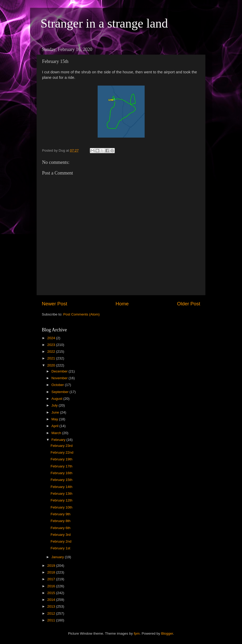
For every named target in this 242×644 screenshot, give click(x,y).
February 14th (62, 487)
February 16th (62, 473)
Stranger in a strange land (104, 23)
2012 (52, 613)
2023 (52, 345)
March (57, 433)
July (55, 405)
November (60, 378)
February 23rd (62, 446)
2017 (52, 579)
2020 (52, 365)
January (58, 557)
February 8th (61, 521)
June (56, 412)
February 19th (62, 459)
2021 (52, 358)
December (60, 371)
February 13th (62, 494)
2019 (52, 566)
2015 (52, 593)
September (60, 392)
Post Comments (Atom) (82, 314)
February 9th (61, 514)
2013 (52, 606)
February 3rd (61, 535)
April (55, 426)
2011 (52, 620)
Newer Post (55, 304)
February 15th (62, 480)
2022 (52, 352)
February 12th (62, 500)
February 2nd (61, 541)
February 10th (62, 507)
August (57, 399)
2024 (52, 338)
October (58, 385)
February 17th (62, 466)
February (59, 440)
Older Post (189, 304)
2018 (52, 572)
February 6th (61, 528)
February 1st (60, 548)
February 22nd (62, 452)
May (55, 419)
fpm (137, 633)
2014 (52, 600)
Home (122, 304)
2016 (52, 586)
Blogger (167, 633)
